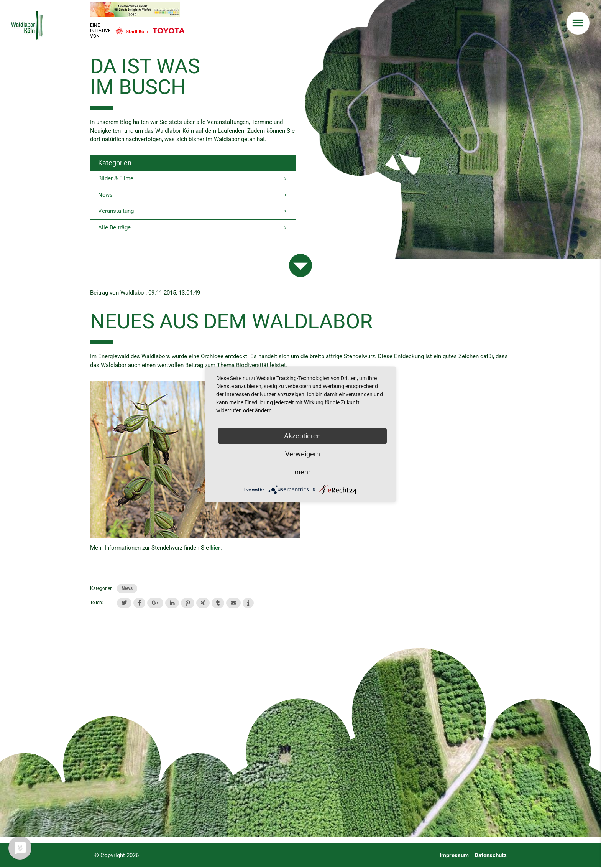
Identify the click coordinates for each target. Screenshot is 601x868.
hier (215, 548)
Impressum (454, 856)
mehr (302, 472)
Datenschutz (491, 856)
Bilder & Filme (193, 179)
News (193, 195)
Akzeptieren (302, 436)
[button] (124, 604)
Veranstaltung (193, 212)
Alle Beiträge (193, 229)
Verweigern (303, 454)
